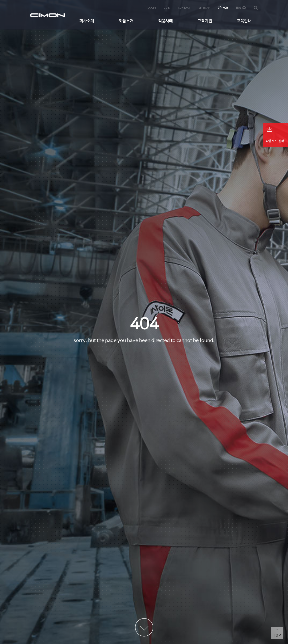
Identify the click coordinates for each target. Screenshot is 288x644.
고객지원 (205, 21)
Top (277, 635)
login (152, 8)
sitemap (204, 8)
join (167, 8)
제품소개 (126, 21)
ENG (241, 8)
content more (144, 627)
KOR (223, 8)
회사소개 (87, 21)
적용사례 (165, 21)
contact (184, 8)
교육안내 (244, 21)
